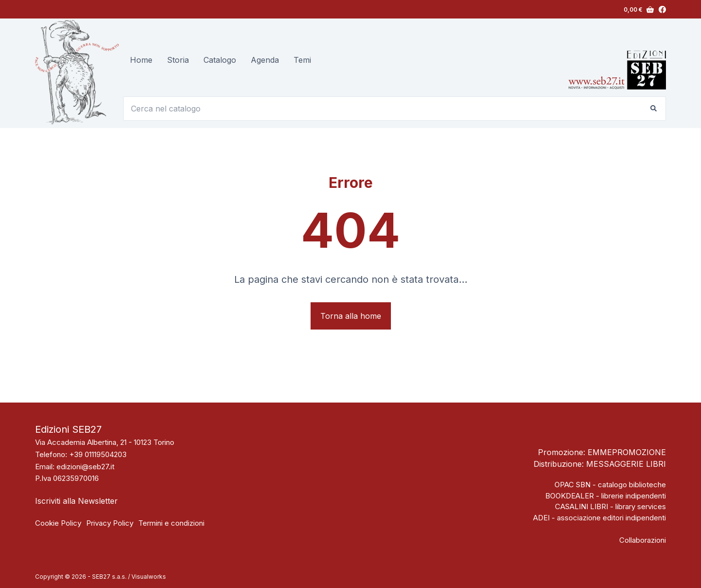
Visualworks (149, 577)
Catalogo (220, 60)
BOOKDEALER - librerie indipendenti (606, 496)
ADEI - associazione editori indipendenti (600, 518)
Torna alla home (351, 316)
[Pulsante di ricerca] (654, 109)
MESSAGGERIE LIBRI (626, 464)
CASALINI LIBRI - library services (610, 506)
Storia (178, 60)
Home (141, 60)
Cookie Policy (58, 523)
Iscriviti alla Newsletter (76, 501)
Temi (302, 60)
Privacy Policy (110, 523)
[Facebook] (662, 9)
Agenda (265, 60)
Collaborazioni (643, 540)
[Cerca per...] (382, 109)
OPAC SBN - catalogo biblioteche (610, 485)
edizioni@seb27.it (85, 467)
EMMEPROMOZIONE (627, 452)
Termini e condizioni (171, 523)
